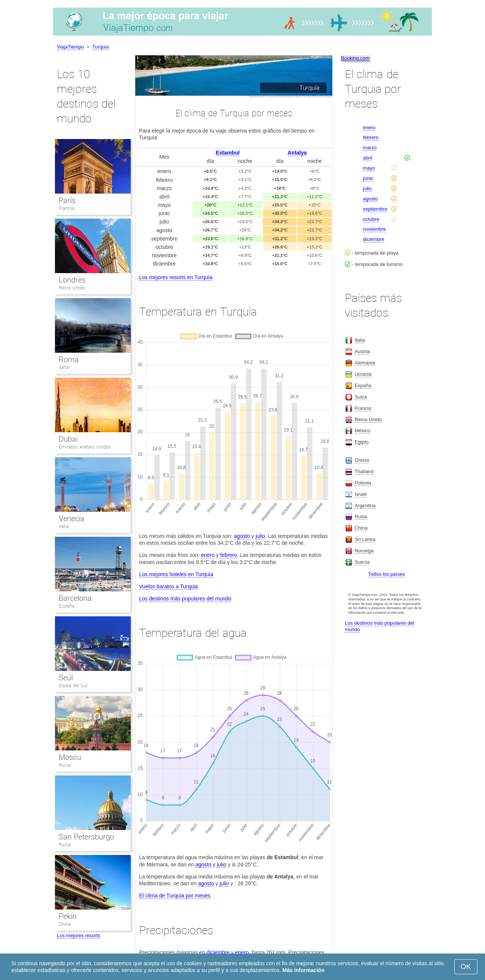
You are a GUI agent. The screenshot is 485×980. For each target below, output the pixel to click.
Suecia (362, 562)
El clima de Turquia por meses (175, 896)
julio (260, 536)
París (67, 200)
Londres (72, 280)
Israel (361, 494)
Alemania (365, 363)
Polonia (363, 483)
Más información (303, 970)
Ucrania (363, 374)
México (362, 431)
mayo (369, 168)
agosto (242, 536)
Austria (362, 351)
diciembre (218, 952)
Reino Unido (72, 288)
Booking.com (355, 58)
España (67, 606)
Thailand (364, 471)
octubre (371, 219)
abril (368, 158)
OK (466, 967)
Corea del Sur (73, 685)
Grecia (362, 460)
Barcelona (75, 598)
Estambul (228, 153)
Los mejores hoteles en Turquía (176, 574)
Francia (67, 208)
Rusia (65, 765)
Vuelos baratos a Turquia (168, 586)
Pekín (68, 916)
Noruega (364, 551)
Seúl (66, 678)
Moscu (70, 757)
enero (208, 555)
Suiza (361, 397)
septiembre (375, 209)
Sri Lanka (365, 539)
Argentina (365, 506)
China (65, 924)
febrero (228, 555)
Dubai (68, 439)
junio (368, 178)
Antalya (297, 153)
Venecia (72, 519)
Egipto (362, 442)
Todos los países (387, 574)
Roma (69, 359)
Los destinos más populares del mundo (185, 599)
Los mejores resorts (78, 935)
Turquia (100, 47)
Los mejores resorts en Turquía (176, 277)
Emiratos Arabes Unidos (85, 447)
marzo (370, 148)
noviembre (375, 229)
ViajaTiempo (70, 47)
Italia (64, 367)
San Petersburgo (86, 837)
